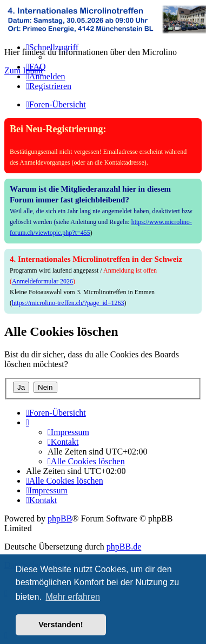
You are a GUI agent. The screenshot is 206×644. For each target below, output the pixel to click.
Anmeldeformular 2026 (42, 281)
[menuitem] (36, 67)
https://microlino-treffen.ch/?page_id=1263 (68, 303)
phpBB (60, 518)
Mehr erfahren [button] (73, 597)
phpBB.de (124, 547)
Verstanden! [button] (61, 625)
